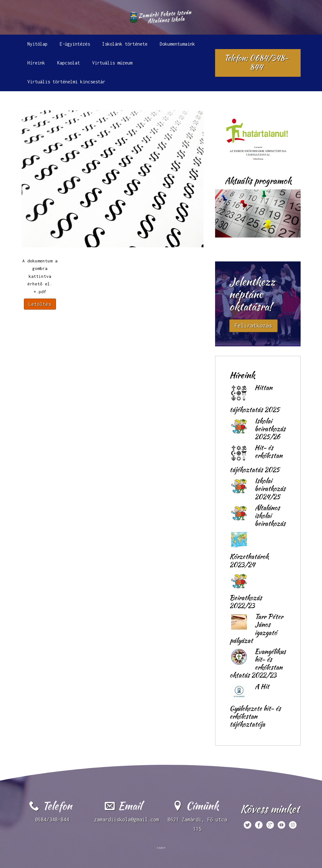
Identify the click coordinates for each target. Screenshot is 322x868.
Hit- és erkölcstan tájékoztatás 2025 (256, 459)
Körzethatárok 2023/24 (249, 560)
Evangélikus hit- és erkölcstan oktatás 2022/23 (258, 663)
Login (161, 848)
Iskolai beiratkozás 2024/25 (270, 488)
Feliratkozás (253, 326)
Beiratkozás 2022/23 (246, 602)
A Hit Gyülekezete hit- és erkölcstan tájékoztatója (255, 705)
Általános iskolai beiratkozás (270, 515)
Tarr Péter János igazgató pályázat (256, 628)
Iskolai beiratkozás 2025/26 (270, 429)
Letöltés (40, 304)
